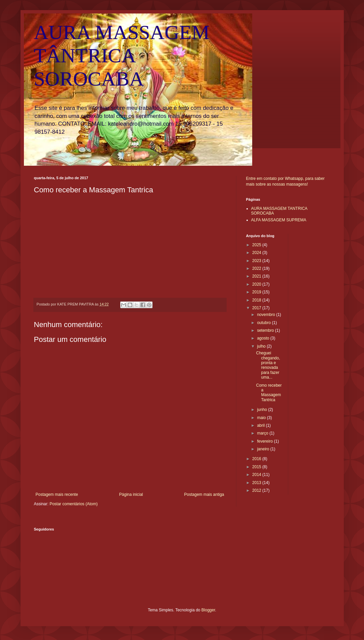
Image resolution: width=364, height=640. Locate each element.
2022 (257, 268)
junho (262, 410)
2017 (257, 308)
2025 (257, 245)
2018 (257, 300)
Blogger (208, 610)
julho (262, 346)
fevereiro (265, 441)
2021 (257, 276)
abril (261, 425)
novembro (267, 315)
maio (262, 418)
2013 (257, 483)
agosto (263, 338)
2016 (257, 459)
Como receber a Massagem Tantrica (269, 393)
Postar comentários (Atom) (74, 504)
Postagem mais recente (57, 494)
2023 (257, 261)
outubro (264, 323)
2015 (257, 467)
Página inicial (131, 494)
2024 (257, 253)
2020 (257, 284)
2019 (257, 292)
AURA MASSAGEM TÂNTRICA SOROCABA (122, 56)
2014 (257, 475)
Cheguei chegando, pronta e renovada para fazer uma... (268, 365)
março (263, 433)
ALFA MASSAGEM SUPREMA (279, 220)
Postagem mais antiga (204, 494)
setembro (266, 330)
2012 (257, 490)
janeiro (263, 449)
